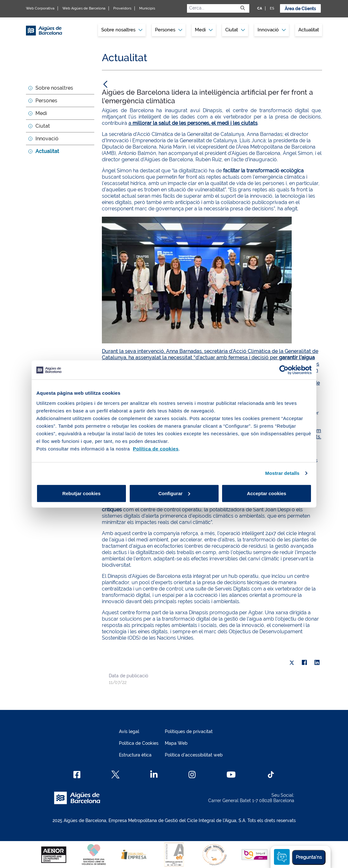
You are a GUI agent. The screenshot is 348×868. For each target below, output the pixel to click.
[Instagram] (192, 775)
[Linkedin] (154, 775)
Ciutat (43, 126)
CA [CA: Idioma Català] (260, 8)
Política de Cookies (139, 743)
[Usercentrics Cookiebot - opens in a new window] (284, 370)
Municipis (147, 8)
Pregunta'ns (309, 857)
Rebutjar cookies (81, 493)
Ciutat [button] (235, 30)
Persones (46, 101)
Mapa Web (176, 743)
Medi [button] (204, 30)
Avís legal (129, 731)
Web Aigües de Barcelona (84, 8)
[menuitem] (122, 30)
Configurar (174, 493)
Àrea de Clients (300, 9)
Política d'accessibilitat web (194, 755)
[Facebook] (77, 775)
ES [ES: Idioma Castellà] (272, 8)
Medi (41, 113)
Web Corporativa (40, 8)
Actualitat (309, 30)
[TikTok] (271, 775)
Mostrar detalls (282, 473)
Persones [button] (169, 30)
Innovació (272, 30)
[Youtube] (231, 775)
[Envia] (243, 8)
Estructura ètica (135, 755)
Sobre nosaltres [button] (122, 30)
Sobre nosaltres (54, 88)
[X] (292, 663)
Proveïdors (122, 8)
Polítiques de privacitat (189, 731)
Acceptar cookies (266, 493)
